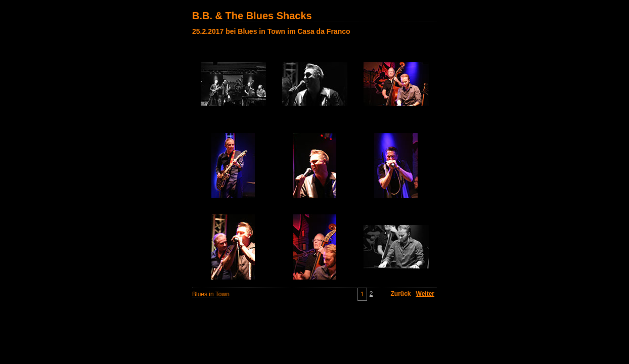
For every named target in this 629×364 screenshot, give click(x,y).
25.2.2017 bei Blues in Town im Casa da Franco (271, 31)
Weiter (425, 294)
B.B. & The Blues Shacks (252, 16)
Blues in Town (211, 294)
